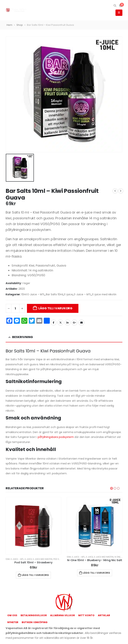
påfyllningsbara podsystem (56, 437)
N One (117, 557)
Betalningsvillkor (34, 615)
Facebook (54, 323)
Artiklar (104, 615)
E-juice (68, 294)
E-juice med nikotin (104, 294)
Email (81, 323)
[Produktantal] (15, 308)
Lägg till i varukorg (55, 308)
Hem (9, 25)
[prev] (115, 191)
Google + (74, 323)
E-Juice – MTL (83, 294)
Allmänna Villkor (63, 615)
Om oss (12, 615)
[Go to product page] (33, 526)
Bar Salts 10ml (54, 294)
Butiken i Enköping (35, 622)
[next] (121, 191)
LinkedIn (68, 323)
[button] (115, 6)
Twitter (60, 323)
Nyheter (13, 622)
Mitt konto (86, 615)
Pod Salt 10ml (60, 559)
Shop (20, 25)
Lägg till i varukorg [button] (35, 575)
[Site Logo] (16, 10)
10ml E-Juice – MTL (33, 294)
